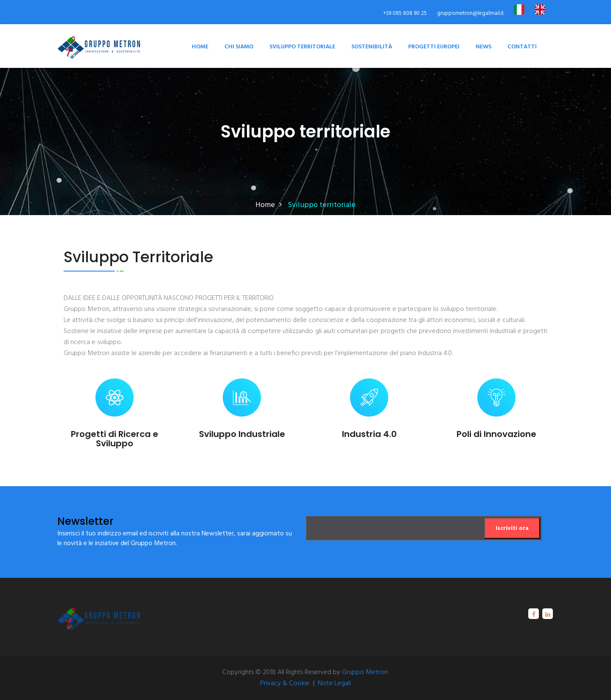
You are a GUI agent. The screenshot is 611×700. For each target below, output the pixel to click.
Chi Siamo (239, 47)
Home (200, 47)
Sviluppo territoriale (302, 47)
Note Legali (334, 683)
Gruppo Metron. (365, 672)
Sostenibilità (372, 47)
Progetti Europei (434, 47)
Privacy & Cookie (285, 683)
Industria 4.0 (369, 434)
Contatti (522, 47)
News (483, 47)
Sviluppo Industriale (242, 434)
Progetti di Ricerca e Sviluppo (115, 439)
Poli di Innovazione (496, 434)
